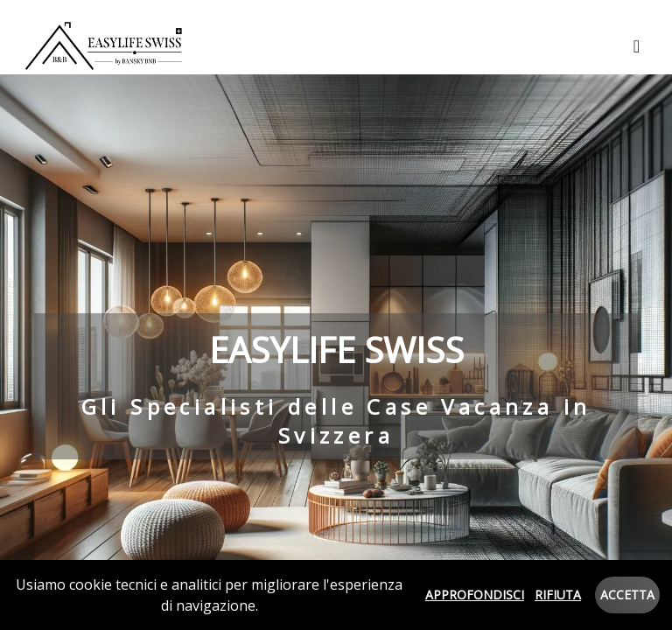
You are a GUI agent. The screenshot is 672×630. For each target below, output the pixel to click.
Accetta (627, 595)
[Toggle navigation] (637, 46)
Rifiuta (558, 595)
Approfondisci (475, 595)
